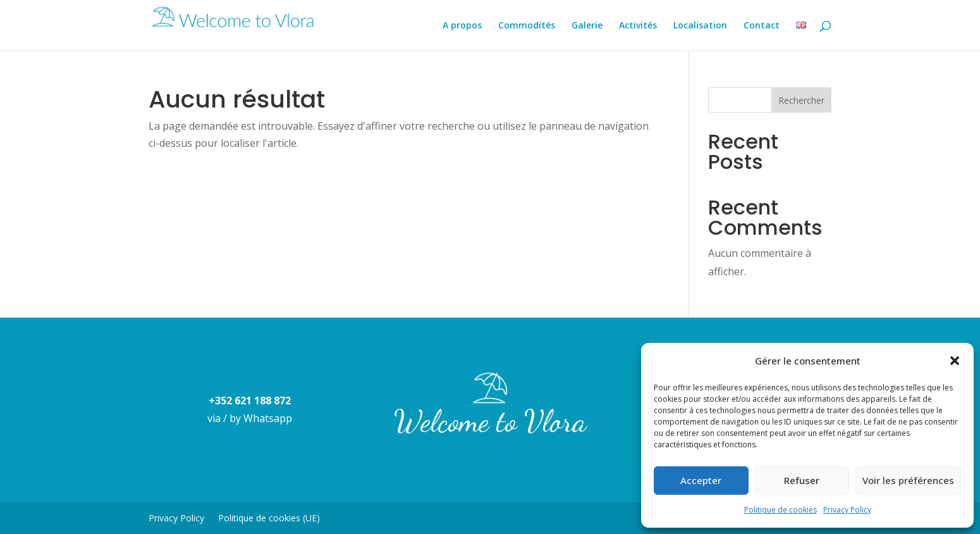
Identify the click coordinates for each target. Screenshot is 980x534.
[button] (955, 361)
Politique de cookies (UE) (269, 519)
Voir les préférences (908, 480)
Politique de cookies (781, 510)
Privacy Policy (847, 510)
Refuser (802, 480)
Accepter (701, 480)
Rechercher (801, 100)
